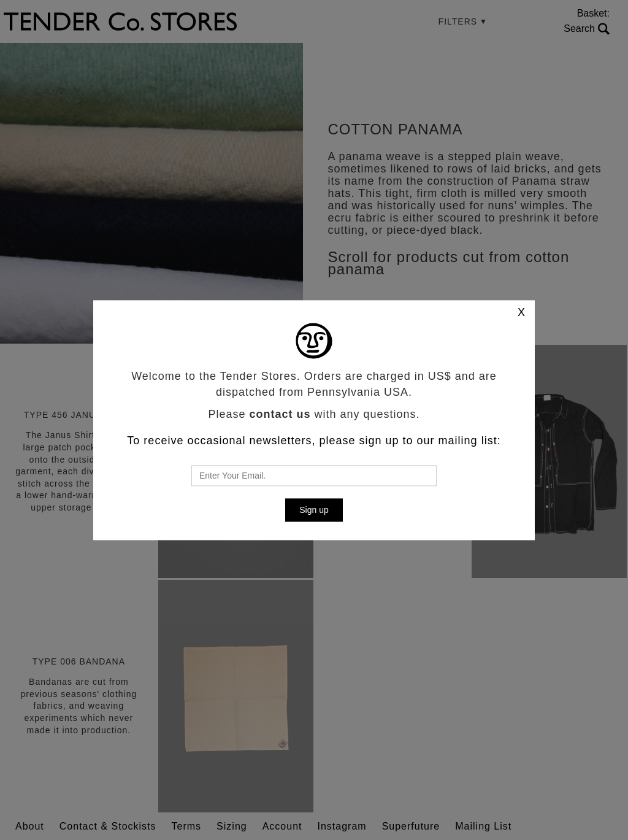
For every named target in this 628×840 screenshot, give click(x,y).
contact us (280, 414)
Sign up (314, 510)
